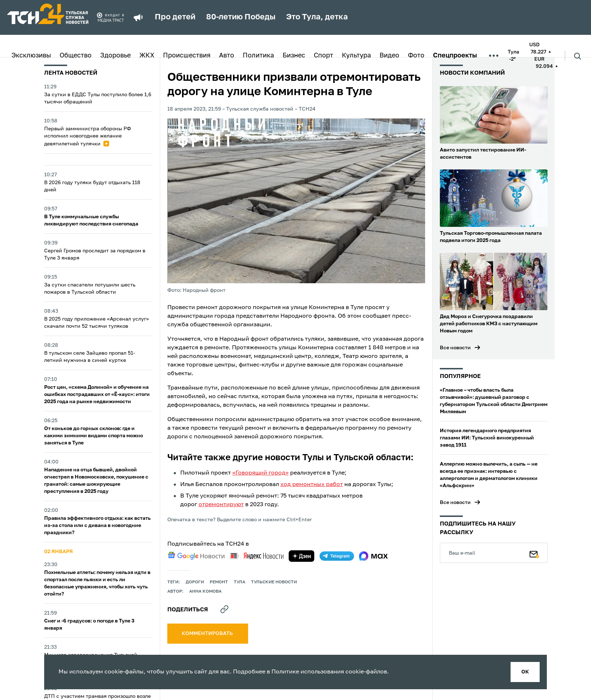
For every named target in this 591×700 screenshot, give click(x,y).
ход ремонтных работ (312, 485)
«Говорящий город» (260, 473)
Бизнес (294, 56)
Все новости (455, 348)
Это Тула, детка (317, 17)
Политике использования (308, 672)
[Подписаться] (534, 553)
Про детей (175, 17)
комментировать (208, 634)
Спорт (324, 56)
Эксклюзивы (31, 56)
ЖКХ (147, 56)
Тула (239, 582)
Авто (227, 56)
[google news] (196, 556)
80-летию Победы (241, 17)
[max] (374, 556)
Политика (258, 56)
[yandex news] (257, 556)
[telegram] (337, 556)
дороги (195, 582)
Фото (416, 56)
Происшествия (187, 56)
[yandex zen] (302, 556)
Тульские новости (274, 582)
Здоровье (115, 56)
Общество (76, 56)
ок (525, 672)
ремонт (219, 582)
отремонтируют (221, 505)
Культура (356, 56)
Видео (389, 56)
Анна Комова (205, 592)
